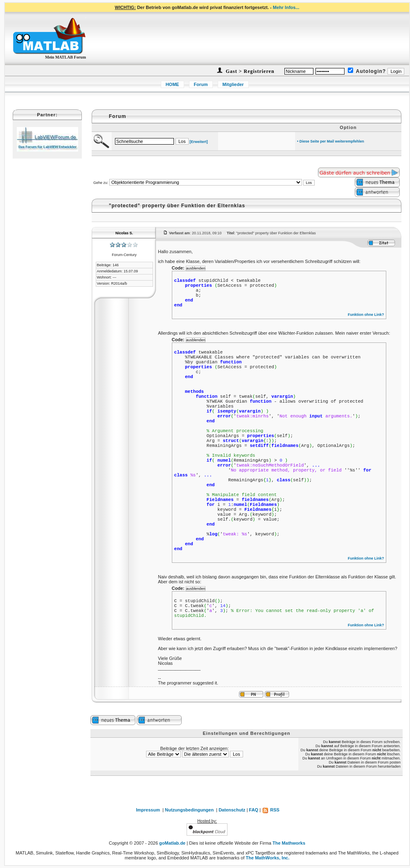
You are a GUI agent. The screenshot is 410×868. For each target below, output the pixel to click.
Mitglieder (233, 84)
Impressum (148, 810)
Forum (201, 84)
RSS (271, 810)
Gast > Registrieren (249, 71)
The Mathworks (289, 843)
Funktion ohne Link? (366, 315)
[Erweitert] (199, 142)
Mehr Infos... (286, 7)
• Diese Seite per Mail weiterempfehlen (331, 141)
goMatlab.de (172, 843)
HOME (172, 84)
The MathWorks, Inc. (268, 858)
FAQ (254, 810)
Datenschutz (232, 810)
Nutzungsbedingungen (189, 810)
